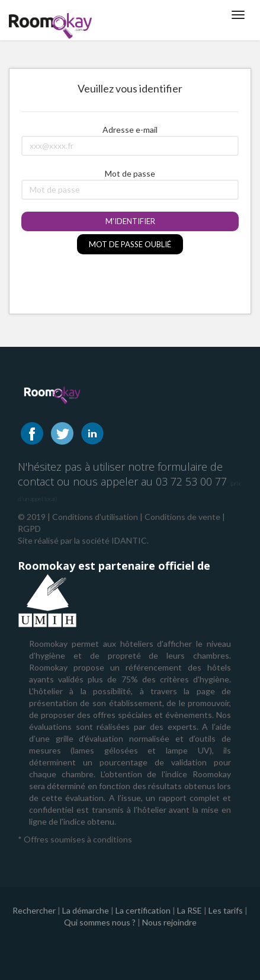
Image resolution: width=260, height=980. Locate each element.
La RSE (190, 910)
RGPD (29, 529)
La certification (143, 910)
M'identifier (130, 221)
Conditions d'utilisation (95, 517)
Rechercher (34, 910)
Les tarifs (226, 910)
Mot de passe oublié (130, 244)
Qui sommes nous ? (100, 922)
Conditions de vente (182, 517)
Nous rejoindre (169, 922)
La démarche (86, 910)
